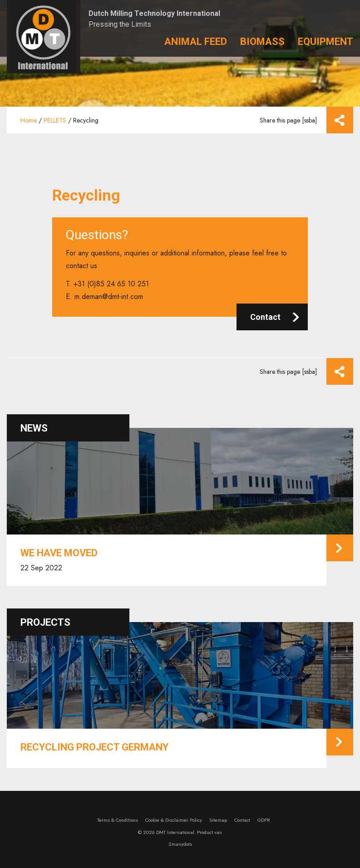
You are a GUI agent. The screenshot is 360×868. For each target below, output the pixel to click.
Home (29, 120)
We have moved (59, 553)
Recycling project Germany (94, 747)
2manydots (180, 844)
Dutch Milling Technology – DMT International (44, 37)
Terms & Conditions (118, 820)
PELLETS (55, 120)
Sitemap (218, 820)
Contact (265, 317)
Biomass (262, 42)
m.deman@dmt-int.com (109, 297)
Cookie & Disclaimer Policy (174, 820)
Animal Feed (196, 42)
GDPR (264, 820)
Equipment (325, 42)
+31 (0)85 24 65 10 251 (111, 284)
